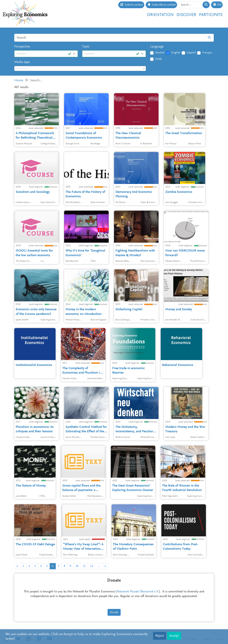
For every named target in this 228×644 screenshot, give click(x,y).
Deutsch (160, 53)
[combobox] (80, 68)
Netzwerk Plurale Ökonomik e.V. (138, 592)
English (176, 53)
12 (92, 566)
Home (19, 80)
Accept (174, 636)
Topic (86, 47)
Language (157, 47)
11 (84, 566)
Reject (160, 636)
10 (77, 566)
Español (191, 53)
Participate (211, 15)
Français (207, 53)
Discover (186, 15)
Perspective (22, 47)
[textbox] (80, 69)
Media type (22, 62)
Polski (159, 59)
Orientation (160, 15)
